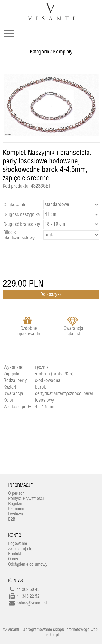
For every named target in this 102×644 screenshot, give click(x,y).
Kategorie (39, 52)
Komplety (63, 52)
